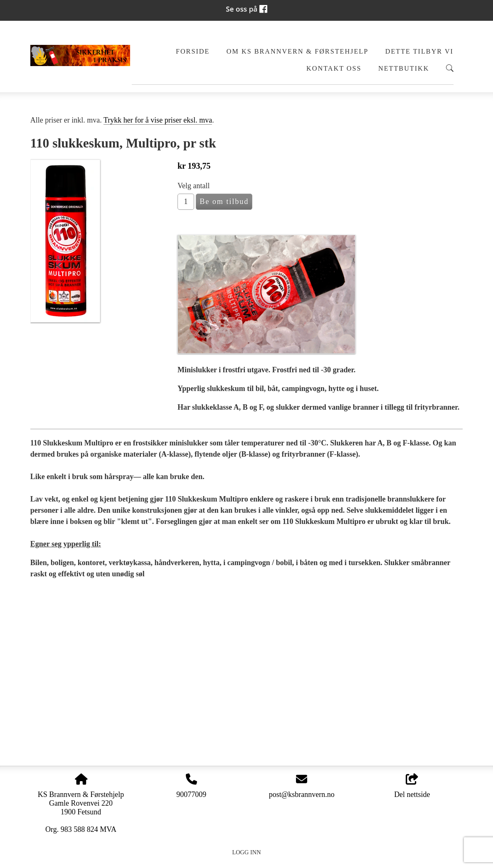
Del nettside (412, 786)
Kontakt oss (334, 69)
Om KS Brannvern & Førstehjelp (297, 52)
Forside (193, 52)
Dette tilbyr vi (419, 52)
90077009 (191, 794)
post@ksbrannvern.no (302, 794)
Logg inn (246, 852)
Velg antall (194, 186)
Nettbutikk (404, 69)
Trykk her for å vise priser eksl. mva (158, 120)
